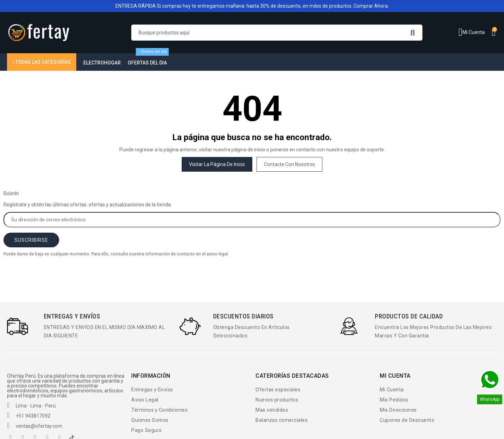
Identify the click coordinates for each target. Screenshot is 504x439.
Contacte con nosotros (289, 164)
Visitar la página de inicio (217, 164)
